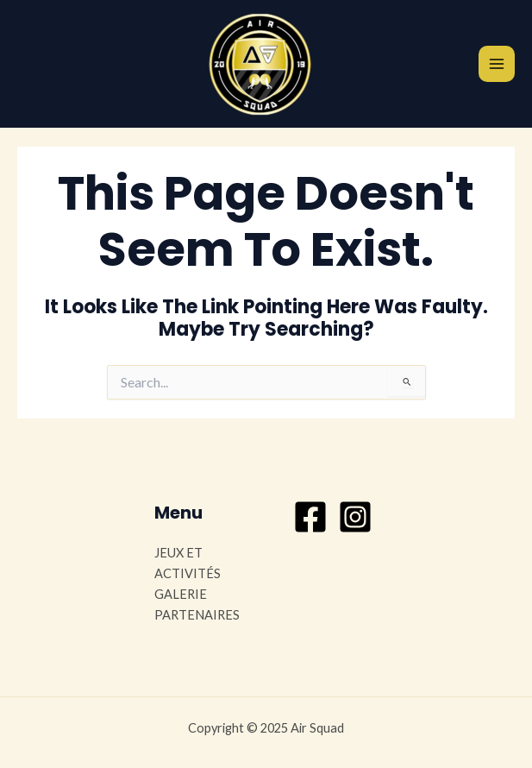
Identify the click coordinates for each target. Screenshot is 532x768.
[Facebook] (310, 517)
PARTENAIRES (197, 615)
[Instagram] (355, 517)
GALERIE (181, 594)
